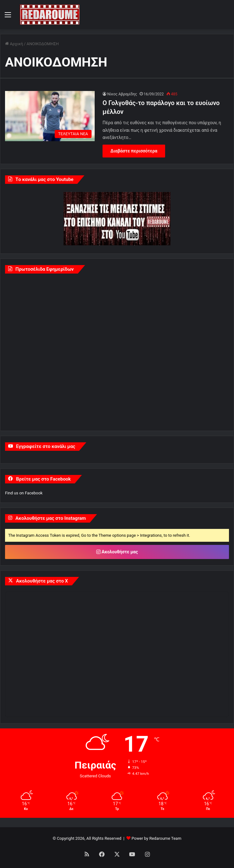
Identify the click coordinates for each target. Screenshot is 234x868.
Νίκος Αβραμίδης (122, 94)
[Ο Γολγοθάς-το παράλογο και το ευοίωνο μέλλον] (50, 116)
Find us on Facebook (24, 493)
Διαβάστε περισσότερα (134, 151)
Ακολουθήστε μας (117, 552)
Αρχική (14, 44)
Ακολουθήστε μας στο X (42, 581)
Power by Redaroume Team (156, 838)
